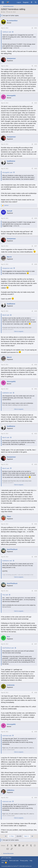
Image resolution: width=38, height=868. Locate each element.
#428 (36, 264)
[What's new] (32, 2)
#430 (36, 365)
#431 (36, 389)
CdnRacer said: (7, 32)
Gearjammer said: (8, 268)
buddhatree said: (7, 393)
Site (3, 862)
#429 (36, 311)
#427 (36, 246)
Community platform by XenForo (17, 866)
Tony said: (5, 595)
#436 (36, 591)
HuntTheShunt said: (8, 648)
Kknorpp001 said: (7, 172)
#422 (36, 66)
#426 (36, 218)
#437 (36, 644)
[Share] (32, 28)
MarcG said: (6, 315)
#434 (36, 524)
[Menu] (3, 2)
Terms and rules (14, 861)
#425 (36, 169)
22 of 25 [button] (19, 836)
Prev (11, 836)
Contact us (5, 861)
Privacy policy (24, 861)
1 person (6, 205)
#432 (36, 434)
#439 (36, 732)
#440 (36, 798)
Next (27, 836)
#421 (36, 28)
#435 (36, 557)
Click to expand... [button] (19, 331)
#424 (36, 144)
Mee (4, 12)
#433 (36, 464)
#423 (36, 103)
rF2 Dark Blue (6, 858)
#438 (36, 693)
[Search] (36, 2)
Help (31, 861)
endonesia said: (7, 736)
